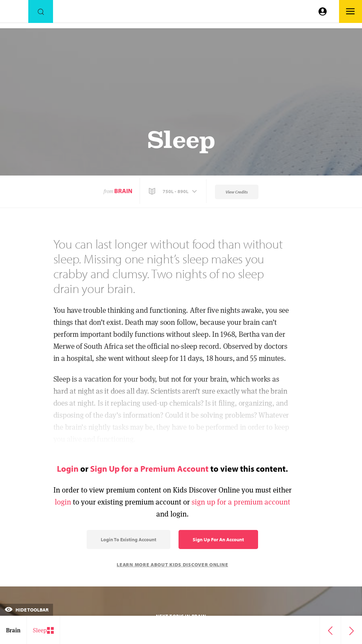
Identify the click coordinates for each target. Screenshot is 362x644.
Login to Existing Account (129, 539)
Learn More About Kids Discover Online (172, 565)
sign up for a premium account (241, 502)
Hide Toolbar (27, 610)
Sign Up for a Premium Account (149, 469)
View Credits (237, 192)
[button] (174, 191)
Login (68, 469)
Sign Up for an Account (218, 539)
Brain (123, 191)
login (63, 502)
